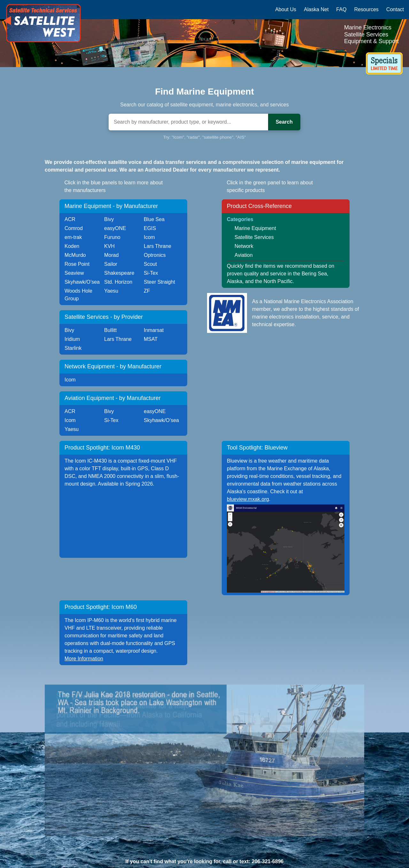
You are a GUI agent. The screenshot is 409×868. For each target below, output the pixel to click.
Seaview (74, 273)
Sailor (111, 264)
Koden (72, 246)
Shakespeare (119, 273)
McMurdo (75, 255)
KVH (109, 246)
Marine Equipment (255, 228)
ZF (147, 291)
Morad (111, 255)
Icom (149, 237)
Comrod (74, 228)
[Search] (188, 122)
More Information (84, 659)
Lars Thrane (158, 246)
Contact (395, 9)
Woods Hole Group (78, 295)
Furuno (112, 237)
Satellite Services (254, 237)
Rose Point (77, 264)
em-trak (73, 237)
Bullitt (110, 330)
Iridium (72, 339)
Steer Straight (159, 282)
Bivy (109, 219)
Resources (366, 9)
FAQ (341, 9)
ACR (70, 219)
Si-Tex (151, 273)
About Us (286, 9)
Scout (150, 264)
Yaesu (111, 291)
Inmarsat (154, 330)
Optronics (155, 255)
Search (284, 122)
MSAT (151, 339)
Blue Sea (154, 219)
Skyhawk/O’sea (82, 282)
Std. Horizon (118, 282)
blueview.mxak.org (248, 499)
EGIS (150, 228)
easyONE (115, 228)
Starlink (73, 348)
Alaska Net (316, 9)
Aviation (244, 255)
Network (244, 246)
